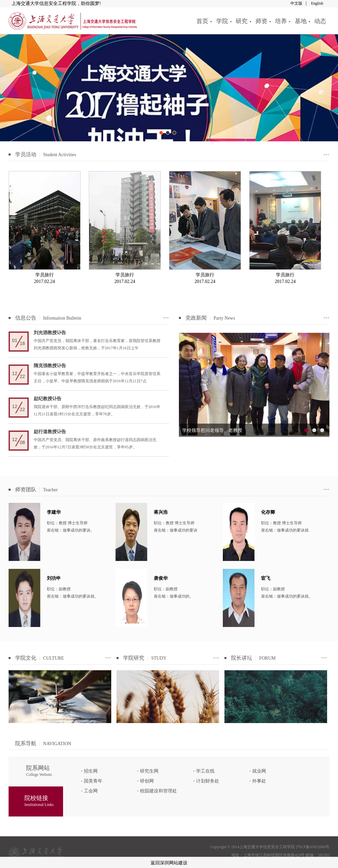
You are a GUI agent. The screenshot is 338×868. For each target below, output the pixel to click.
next (321, 385)
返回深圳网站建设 (169, 863)
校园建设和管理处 (158, 791)
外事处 (259, 781)
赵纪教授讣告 (48, 399)
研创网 (147, 781)
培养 (281, 21)
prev (187, 385)
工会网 (91, 791)
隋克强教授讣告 (50, 366)
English (317, 3)
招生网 (91, 771)
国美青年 (93, 781)
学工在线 (205, 771)
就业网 (259, 771)
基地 (301, 21)
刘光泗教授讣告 (50, 333)
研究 (242, 21)
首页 (202, 21)
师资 (261, 21)
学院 (222, 21)
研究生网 (149, 771)
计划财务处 (208, 781)
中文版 (296, 3)
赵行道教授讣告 (50, 432)
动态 (320, 21)
